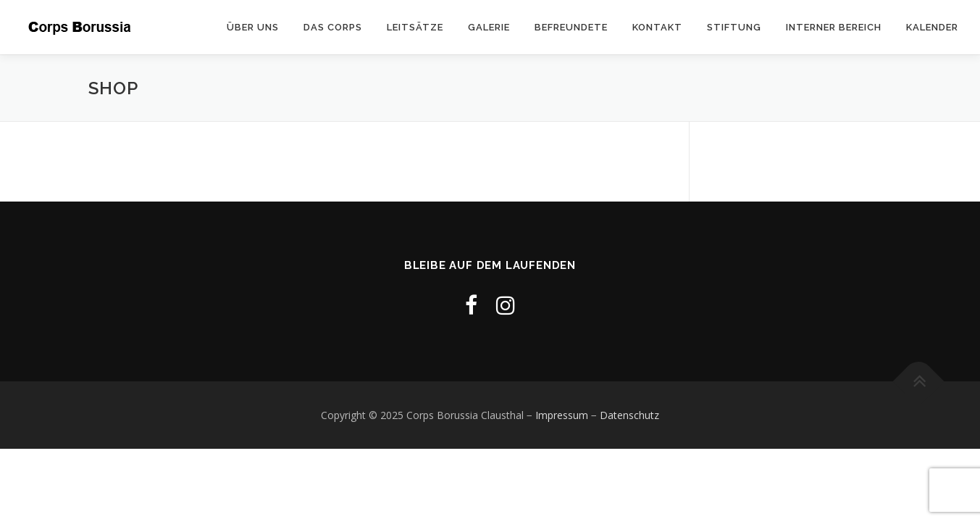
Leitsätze (415, 27)
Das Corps (333, 27)
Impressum (562, 415)
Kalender (932, 27)
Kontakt (657, 27)
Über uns (253, 27)
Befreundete (571, 27)
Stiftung (734, 27)
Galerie (489, 27)
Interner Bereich (834, 27)
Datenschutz (629, 415)
